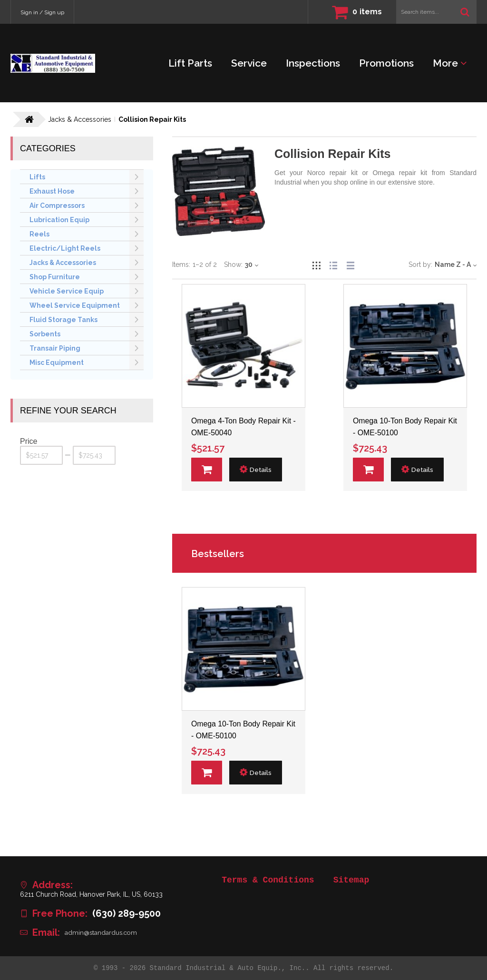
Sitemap (351, 880)
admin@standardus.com (102, 932)
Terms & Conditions (268, 880)
